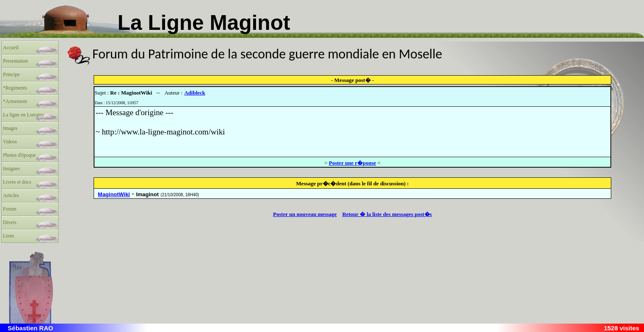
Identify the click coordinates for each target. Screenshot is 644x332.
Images (10, 128)
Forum (10, 209)
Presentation (15, 61)
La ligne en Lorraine (24, 115)
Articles (11, 195)
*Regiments (15, 88)
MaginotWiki (114, 194)
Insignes (11, 169)
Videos (10, 142)
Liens (9, 236)
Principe (11, 74)
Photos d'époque (20, 155)
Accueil (11, 47)
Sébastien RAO (30, 328)
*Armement (15, 101)
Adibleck (195, 93)
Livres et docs (17, 182)
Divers (10, 222)
